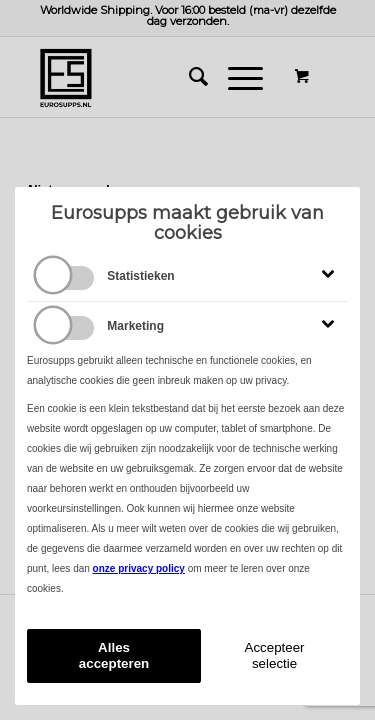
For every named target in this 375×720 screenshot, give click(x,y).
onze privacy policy (139, 568)
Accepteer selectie (275, 655)
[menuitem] (188, 77)
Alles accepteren (114, 655)
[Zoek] (188, 77)
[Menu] (235, 77)
